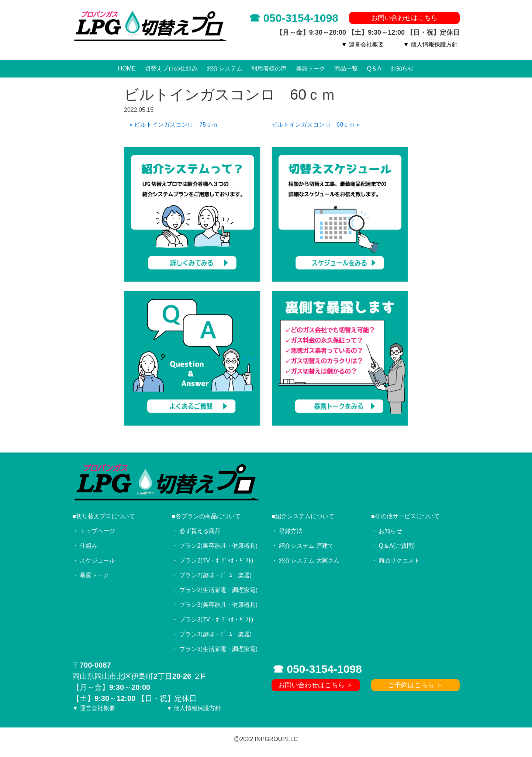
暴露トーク (311, 68)
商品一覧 (346, 68)
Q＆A (374, 68)
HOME (127, 68)
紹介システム (225, 68)
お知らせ (402, 68)
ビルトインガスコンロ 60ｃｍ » (316, 125)
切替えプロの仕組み (171, 68)
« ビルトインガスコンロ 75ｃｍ (174, 125)
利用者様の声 (269, 68)
